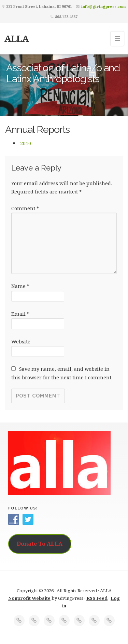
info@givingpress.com (103, 6)
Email (20, 314)
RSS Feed (97, 598)
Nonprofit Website (29, 598)
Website (21, 342)
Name (20, 286)
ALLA (16, 38)
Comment (25, 208)
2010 (26, 143)
